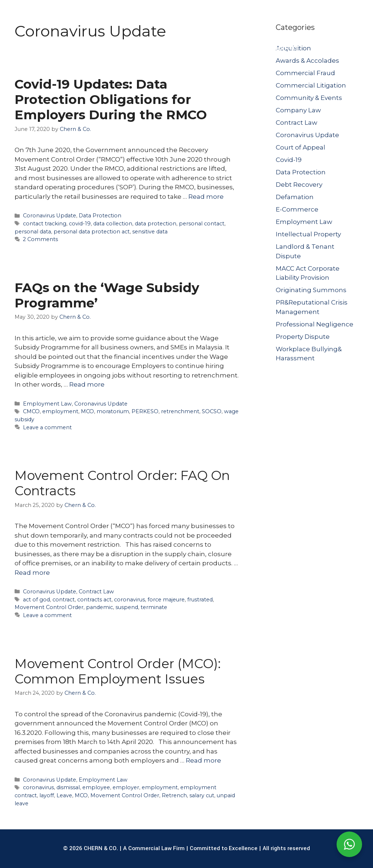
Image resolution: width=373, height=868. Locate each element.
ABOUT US (57, 48)
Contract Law (96, 592)
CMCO (31, 411)
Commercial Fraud (305, 73)
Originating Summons (311, 290)
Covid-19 (289, 160)
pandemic (99, 607)
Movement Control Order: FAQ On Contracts (122, 483)
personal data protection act (92, 232)
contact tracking (45, 224)
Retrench (174, 795)
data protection (156, 224)
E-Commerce (297, 209)
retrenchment (180, 411)
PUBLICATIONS (239, 48)
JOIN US (287, 48)
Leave (64, 795)
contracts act (94, 600)
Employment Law (47, 404)
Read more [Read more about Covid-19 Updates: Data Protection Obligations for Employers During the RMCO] (206, 197)
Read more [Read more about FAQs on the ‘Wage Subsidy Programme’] (87, 384)
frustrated (200, 600)
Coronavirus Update (50, 216)
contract (64, 600)
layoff (47, 795)
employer (126, 787)
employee (96, 787)
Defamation (295, 197)
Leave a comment (47, 427)
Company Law (298, 110)
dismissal (68, 787)
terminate (154, 607)
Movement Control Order (49, 607)
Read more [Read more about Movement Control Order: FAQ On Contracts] (32, 573)
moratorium (113, 411)
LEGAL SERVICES (120, 48)
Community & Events (309, 98)
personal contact (202, 224)
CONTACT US (332, 48)
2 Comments (40, 239)
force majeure (166, 600)
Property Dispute (303, 337)
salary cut (202, 795)
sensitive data (150, 232)
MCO (87, 411)
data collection (113, 224)
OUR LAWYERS (181, 48)
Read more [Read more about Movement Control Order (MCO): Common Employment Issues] (203, 760)
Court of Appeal (301, 147)
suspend (127, 607)
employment (60, 411)
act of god (36, 600)
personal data (33, 232)
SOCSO (212, 411)
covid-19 (80, 224)
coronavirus (129, 600)
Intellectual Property (308, 234)
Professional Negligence (315, 324)
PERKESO (145, 411)
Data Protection (100, 216)
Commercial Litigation (311, 85)
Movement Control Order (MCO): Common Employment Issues (118, 671)
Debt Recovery (299, 185)
